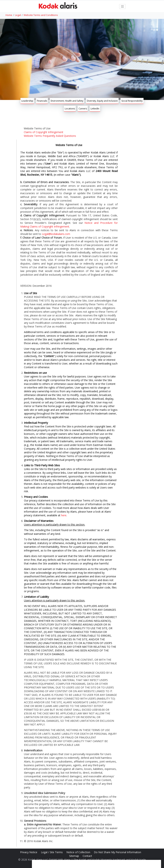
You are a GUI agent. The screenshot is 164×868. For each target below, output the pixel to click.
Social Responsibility (132, 101)
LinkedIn (95, 109)
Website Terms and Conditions (41, 15)
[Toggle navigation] (122, 6)
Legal (18, 15)
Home (9, 15)
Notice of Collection (79, 852)
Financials (42, 101)
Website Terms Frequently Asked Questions (50, 136)
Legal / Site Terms (52, 852)
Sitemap (74, 856)
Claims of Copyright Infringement (44, 132)
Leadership (27, 101)
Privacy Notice (29, 852)
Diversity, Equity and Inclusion (102, 101)
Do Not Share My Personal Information (118, 852)
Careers (83, 109)
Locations (70, 109)
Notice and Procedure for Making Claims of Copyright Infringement (69, 225)
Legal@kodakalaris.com (56, 234)
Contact (88, 856)
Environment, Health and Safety (67, 101)
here (64, 515)
